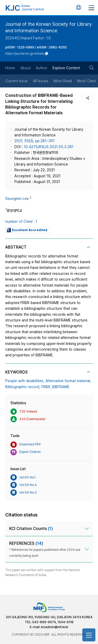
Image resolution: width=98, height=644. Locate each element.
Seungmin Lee (17, 199)
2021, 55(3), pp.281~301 (34, 141)
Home (10, 68)
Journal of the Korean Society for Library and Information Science (49, 27)
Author (42, 68)
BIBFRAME (61, 387)
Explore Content (66, 68)
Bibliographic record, (23, 387)
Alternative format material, (68, 381)
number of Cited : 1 (21, 222)
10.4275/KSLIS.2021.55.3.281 (49, 147)
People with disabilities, (25, 381)
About (25, 68)
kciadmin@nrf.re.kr (55, 627)
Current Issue (16, 81)
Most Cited (86, 81)
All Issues (41, 81)
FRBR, (46, 387)
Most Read (63, 81)
